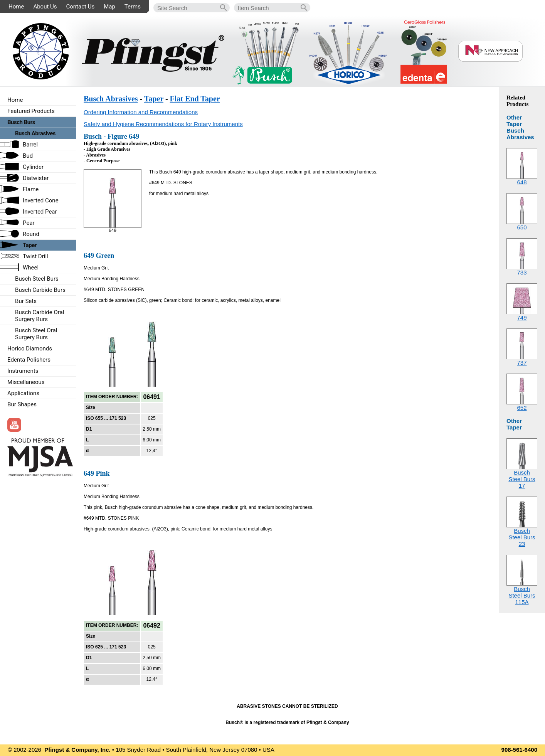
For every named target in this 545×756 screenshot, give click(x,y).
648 (522, 182)
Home (16, 7)
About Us (45, 7)
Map (109, 7)
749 (522, 317)
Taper (154, 99)
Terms (133, 7)
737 (522, 363)
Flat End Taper (195, 99)
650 (522, 227)
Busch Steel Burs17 (522, 479)
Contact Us (81, 7)
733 (522, 272)
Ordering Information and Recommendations (141, 112)
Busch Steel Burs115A (522, 595)
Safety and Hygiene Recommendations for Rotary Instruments (163, 124)
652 (522, 408)
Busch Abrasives (111, 99)
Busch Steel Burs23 (522, 537)
